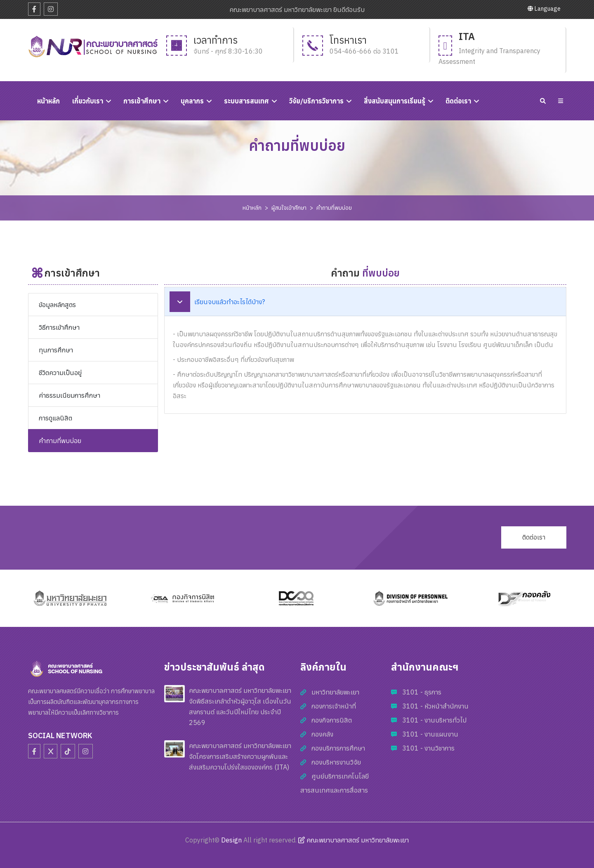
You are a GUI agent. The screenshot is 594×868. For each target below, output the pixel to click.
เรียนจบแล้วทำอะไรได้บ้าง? (217, 302)
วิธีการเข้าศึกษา (59, 327)
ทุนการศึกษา (56, 350)
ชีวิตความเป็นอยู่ (60, 373)
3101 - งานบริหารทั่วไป (434, 720)
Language (544, 9)
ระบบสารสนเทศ (246, 101)
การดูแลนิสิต (55, 418)
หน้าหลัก (252, 208)
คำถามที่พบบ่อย (334, 208)
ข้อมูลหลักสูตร (57, 305)
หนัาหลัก (48, 101)
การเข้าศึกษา (142, 101)
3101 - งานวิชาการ (428, 748)
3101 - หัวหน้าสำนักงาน (435, 706)
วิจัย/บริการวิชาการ (316, 101)
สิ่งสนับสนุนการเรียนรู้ (395, 101)
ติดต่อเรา (458, 101)
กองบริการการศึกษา (338, 748)
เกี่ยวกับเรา (88, 101)
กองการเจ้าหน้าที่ (334, 706)
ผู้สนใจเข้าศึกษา (289, 208)
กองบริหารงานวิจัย (336, 762)
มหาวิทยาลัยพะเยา (335, 692)
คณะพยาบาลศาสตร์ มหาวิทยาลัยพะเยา (354, 840)
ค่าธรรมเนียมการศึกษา (70, 395)
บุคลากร (192, 101)
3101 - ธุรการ (422, 692)
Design (231, 840)
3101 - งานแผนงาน (430, 734)
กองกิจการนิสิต (332, 720)
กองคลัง (322, 734)
